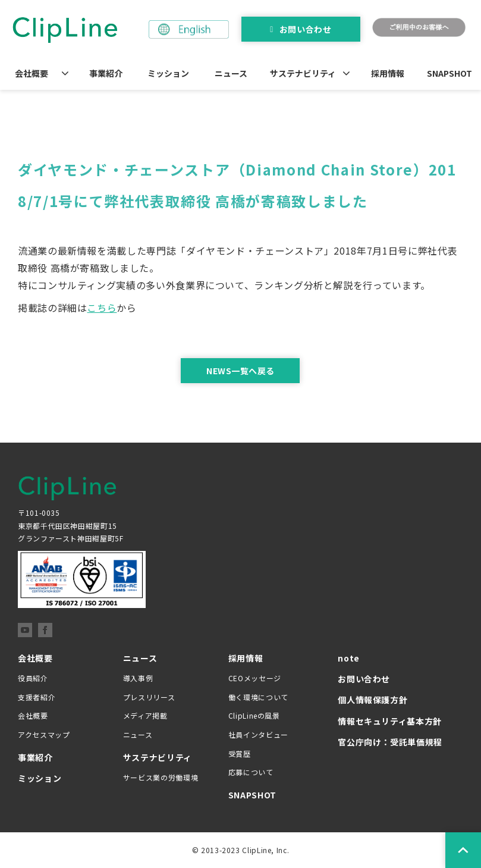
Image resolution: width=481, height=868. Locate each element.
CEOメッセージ (255, 678)
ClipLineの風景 (254, 715)
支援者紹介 (37, 697)
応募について (251, 772)
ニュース (231, 73)
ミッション (168, 73)
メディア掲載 (145, 715)
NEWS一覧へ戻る (240, 371)
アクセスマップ (44, 734)
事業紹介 (106, 73)
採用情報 (388, 73)
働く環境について (258, 697)
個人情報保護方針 (372, 700)
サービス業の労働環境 (161, 777)
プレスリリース (149, 697)
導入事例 (138, 678)
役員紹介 (33, 678)
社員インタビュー (258, 734)
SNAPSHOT (449, 73)
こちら (102, 308)
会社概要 (32, 73)
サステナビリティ (303, 73)
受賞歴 (240, 753)
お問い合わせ (305, 29)
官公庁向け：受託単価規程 (390, 742)
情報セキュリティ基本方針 (390, 721)
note (349, 658)
